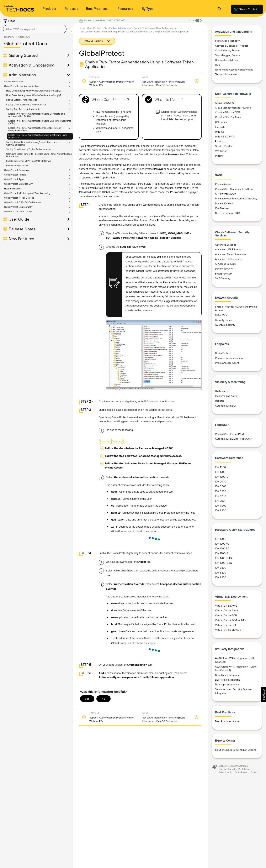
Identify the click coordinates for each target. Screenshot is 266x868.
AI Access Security (225, 264)
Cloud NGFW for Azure (228, 117)
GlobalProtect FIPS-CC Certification (22, 202)
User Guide (19, 219)
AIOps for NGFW (225, 103)
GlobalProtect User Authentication (22, 86)
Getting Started (23, 55)
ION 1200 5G (222, 549)
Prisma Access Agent (227, 363)
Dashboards (222, 391)
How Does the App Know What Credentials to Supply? (34, 91)
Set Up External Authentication (22, 100)
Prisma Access (223, 184)
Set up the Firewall (14, 82)
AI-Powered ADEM (226, 194)
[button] (263, 694)
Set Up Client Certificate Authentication (26, 105)
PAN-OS (220, 132)
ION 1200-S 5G (224, 563)
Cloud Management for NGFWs (233, 108)
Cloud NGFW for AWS (228, 113)
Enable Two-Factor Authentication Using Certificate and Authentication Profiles (36, 115)
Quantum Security (225, 325)
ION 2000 (221, 482)
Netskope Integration (227, 685)
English (254, 772)
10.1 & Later (244, 769)
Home (82, 28)
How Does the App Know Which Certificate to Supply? (34, 95)
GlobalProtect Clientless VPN (19, 184)
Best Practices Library (227, 721)
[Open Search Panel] (219, 9)
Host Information (13, 189)
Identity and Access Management (234, 70)
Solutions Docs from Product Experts (236, 750)
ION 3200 (221, 491)
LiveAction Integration (227, 680)
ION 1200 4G (222, 544)
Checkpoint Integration (228, 675)
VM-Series (221, 151)
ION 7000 (221, 501)
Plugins (219, 156)
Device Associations (226, 60)
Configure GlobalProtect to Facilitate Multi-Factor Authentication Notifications (39, 155)
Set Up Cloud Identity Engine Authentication (28, 149)
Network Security (228, 769)
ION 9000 (221, 506)
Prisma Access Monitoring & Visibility (236, 199)
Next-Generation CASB (228, 213)
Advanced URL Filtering (228, 250)
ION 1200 (220, 472)
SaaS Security (223, 278)
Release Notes (22, 229)
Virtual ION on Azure (227, 611)
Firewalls (220, 127)
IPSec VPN (221, 315)
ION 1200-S (222, 477)
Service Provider (224, 146)
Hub (217, 65)
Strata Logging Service (228, 55)
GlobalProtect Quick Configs (18, 211)
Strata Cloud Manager (227, 41)
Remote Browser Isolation (230, 358)
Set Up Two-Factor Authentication (24, 109)
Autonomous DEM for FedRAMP (233, 439)
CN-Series (221, 122)
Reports (220, 401)
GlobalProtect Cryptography (18, 207)
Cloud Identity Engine (227, 51)
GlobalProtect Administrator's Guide (121, 28)
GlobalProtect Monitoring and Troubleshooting (27, 193)
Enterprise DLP (224, 274)
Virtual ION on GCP (226, 616)
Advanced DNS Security (228, 259)
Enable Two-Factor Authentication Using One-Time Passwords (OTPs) (40, 122)
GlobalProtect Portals (15, 175)
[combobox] (35, 29)
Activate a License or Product (232, 46)
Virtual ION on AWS (226, 606)
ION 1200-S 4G (223, 558)
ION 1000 (220, 467)
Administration (22, 75)
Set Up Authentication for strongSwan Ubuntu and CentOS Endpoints (32, 143)
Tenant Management (227, 74)
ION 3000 (221, 486)
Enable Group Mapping (18, 166)
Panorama (221, 141)
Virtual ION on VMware (228, 630)
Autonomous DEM (225, 406)
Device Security (224, 269)
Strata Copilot (245, 9)
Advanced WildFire (226, 245)
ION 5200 (221, 496)
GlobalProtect (94, 28)
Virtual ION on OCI (225, 625)
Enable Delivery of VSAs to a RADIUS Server (29, 161)
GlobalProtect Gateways (17, 170)
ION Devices (222, 208)
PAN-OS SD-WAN (225, 137)
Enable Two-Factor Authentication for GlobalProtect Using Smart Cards (34, 129)
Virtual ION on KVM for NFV (231, 620)
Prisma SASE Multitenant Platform (234, 189)
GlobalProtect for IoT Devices (19, 198)
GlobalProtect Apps (14, 179)
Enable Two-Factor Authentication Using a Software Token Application (38, 136)
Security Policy (223, 320)
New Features (21, 239)
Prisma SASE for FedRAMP (230, 434)
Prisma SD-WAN (224, 204)
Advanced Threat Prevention (231, 254)
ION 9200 (221, 511)
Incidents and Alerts (226, 396)
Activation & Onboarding (32, 65)
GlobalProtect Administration (233, 766)
